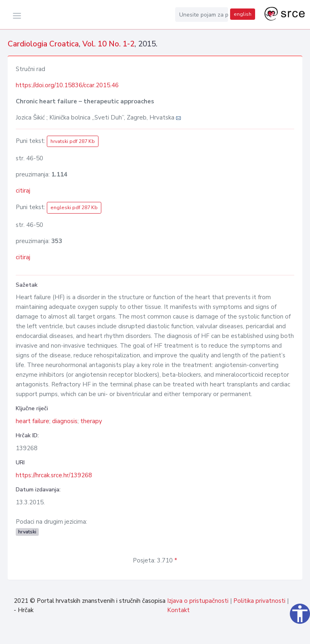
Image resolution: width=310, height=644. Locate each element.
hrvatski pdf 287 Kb (73, 141)
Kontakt (178, 610)
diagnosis (65, 421)
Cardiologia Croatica (43, 44)
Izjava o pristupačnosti (198, 601)
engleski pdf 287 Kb (74, 208)
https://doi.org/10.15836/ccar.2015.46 (67, 85)
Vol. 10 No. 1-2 (108, 44)
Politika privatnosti (259, 601)
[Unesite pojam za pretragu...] (202, 15)
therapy (91, 421)
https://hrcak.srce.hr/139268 (54, 475)
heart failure (32, 421)
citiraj (23, 191)
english (243, 14)
